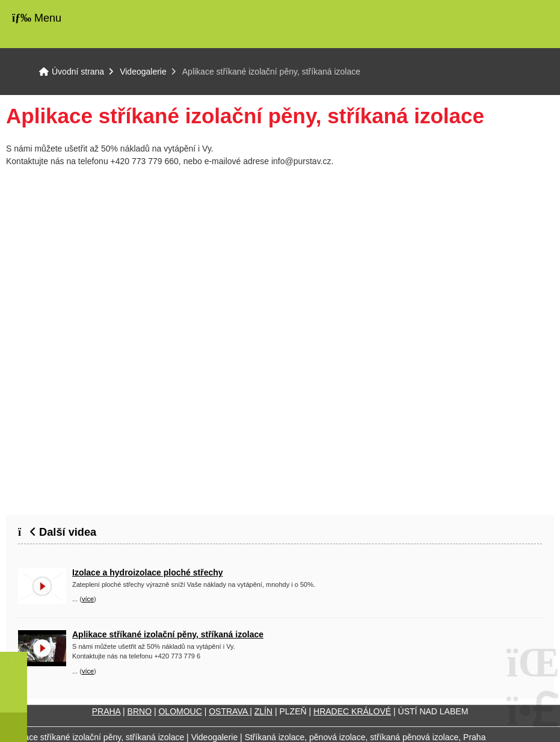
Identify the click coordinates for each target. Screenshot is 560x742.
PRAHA (106, 711)
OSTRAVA (229, 711)
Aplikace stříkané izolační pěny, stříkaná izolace (168, 634)
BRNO (140, 711)
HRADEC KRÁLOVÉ (352, 711)
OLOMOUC (180, 711)
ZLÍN (263, 711)
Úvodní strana (514, 24)
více (88, 599)
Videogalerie (143, 72)
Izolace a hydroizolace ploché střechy (148, 572)
